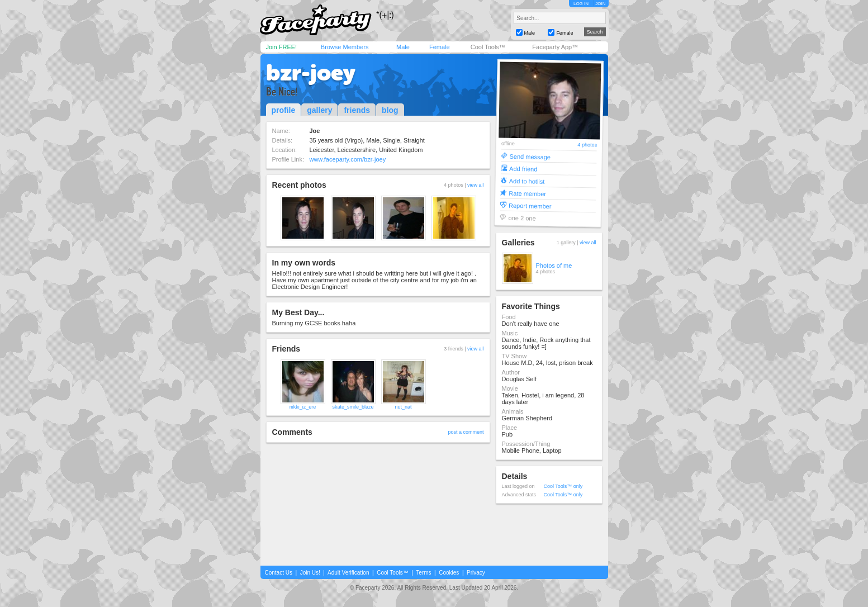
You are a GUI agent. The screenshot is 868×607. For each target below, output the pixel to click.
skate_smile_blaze (353, 407)
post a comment (466, 432)
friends (357, 110)
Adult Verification (348, 573)
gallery (319, 110)
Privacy (476, 573)
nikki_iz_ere (303, 407)
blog (390, 110)
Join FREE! (282, 47)
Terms (423, 573)
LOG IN (581, 4)
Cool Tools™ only (563, 486)
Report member (530, 205)
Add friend (523, 169)
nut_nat (403, 407)
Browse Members (345, 47)
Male (403, 47)
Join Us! (310, 573)
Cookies (449, 573)
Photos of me (554, 265)
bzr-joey (311, 73)
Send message (530, 156)
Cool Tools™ (488, 47)
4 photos (587, 145)
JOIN (600, 4)
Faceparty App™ (555, 47)
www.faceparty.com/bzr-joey (347, 159)
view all (476, 185)
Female (440, 47)
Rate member (527, 193)
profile (284, 110)
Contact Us (279, 573)
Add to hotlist (527, 181)
